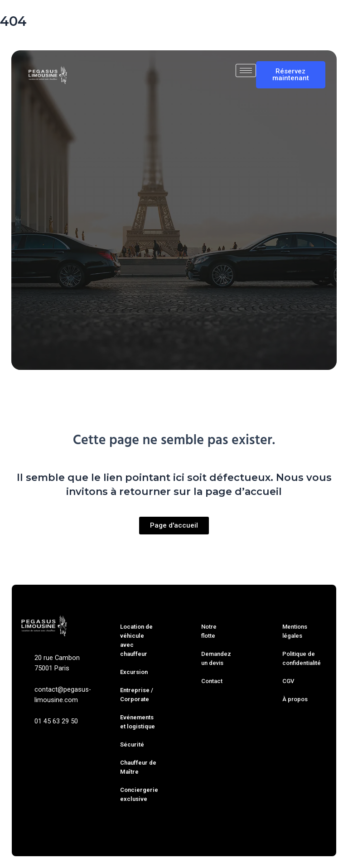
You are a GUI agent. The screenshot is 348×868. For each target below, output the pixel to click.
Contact (212, 681)
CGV (288, 681)
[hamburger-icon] (246, 70)
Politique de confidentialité (302, 658)
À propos (295, 699)
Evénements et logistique (138, 722)
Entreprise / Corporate (137, 695)
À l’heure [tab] (198, 323)
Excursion (134, 672)
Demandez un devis (216, 658)
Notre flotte (209, 631)
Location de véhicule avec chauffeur (136, 640)
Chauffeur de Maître (138, 767)
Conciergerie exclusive (139, 794)
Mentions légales (295, 631)
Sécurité (132, 744)
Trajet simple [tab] (97, 323)
